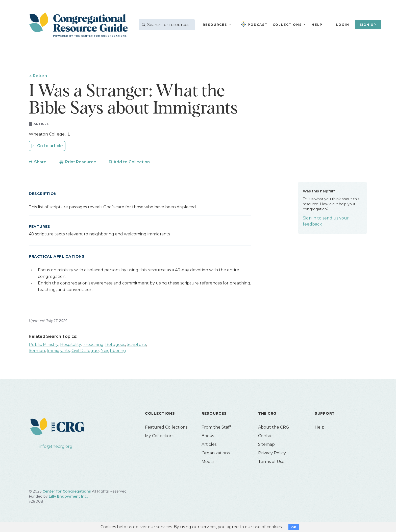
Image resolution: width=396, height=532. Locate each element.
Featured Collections (166, 427)
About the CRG (274, 427)
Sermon (37, 351)
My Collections (160, 436)
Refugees (115, 345)
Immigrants (58, 351)
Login (343, 25)
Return (40, 76)
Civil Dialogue (85, 351)
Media (208, 462)
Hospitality (70, 345)
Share (40, 162)
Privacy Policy (272, 453)
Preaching (93, 345)
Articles (209, 445)
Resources (215, 25)
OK (294, 527)
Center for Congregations (67, 492)
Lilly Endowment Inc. (68, 497)
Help (317, 25)
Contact (266, 436)
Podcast (254, 24)
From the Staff (216, 427)
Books (208, 436)
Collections (287, 25)
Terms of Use (271, 462)
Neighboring (113, 351)
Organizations (216, 453)
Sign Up (368, 25)
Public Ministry (44, 345)
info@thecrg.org (56, 447)
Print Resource (81, 162)
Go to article (50, 146)
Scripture (136, 345)
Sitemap (266, 445)
